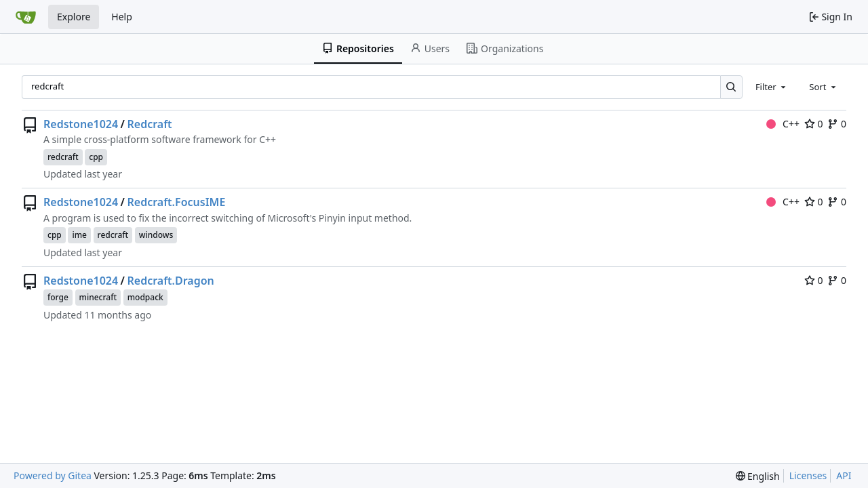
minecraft (98, 297)
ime (79, 235)
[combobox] (772, 87)
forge (58, 297)
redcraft (63, 157)
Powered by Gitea (53, 475)
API (844, 475)
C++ (783, 124)
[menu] (758, 476)
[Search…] (731, 87)
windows (156, 235)
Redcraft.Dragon (171, 281)
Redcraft (150, 124)
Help (122, 17)
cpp (96, 157)
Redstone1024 (81, 124)
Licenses (808, 475)
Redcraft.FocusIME (177, 202)
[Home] (26, 17)
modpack (145, 297)
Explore (74, 17)
